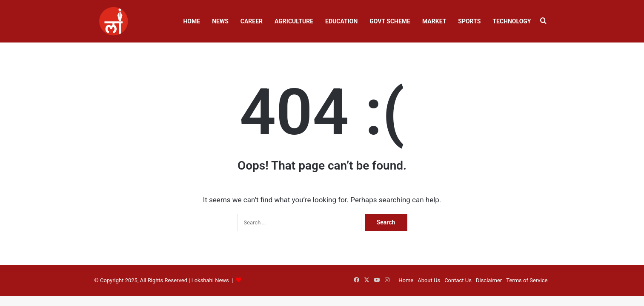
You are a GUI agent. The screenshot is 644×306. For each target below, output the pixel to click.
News (220, 21)
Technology (512, 21)
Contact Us (458, 280)
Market (434, 21)
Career (252, 21)
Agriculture (294, 21)
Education (341, 21)
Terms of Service (527, 280)
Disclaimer (489, 280)
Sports (469, 21)
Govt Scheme (390, 21)
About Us (429, 280)
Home (192, 21)
